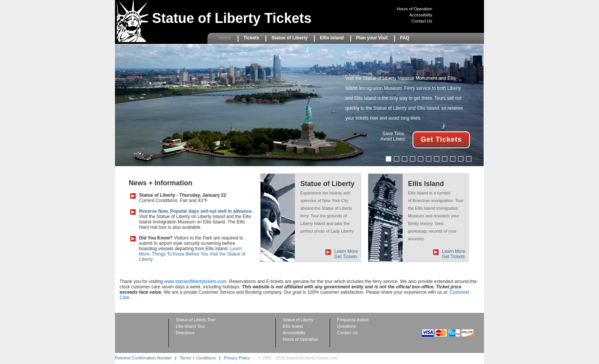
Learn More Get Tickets (346, 254)
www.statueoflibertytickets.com (195, 281)
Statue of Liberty (289, 38)
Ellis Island (332, 38)
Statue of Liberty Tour (196, 320)
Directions (185, 333)
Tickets (251, 38)
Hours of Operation (415, 9)
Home (225, 38)
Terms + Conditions (198, 358)
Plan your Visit (372, 38)
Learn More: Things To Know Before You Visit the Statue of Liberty (192, 254)
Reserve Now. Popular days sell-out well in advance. (196, 211)
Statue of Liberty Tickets (232, 18)
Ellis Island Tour (190, 326)
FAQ (405, 38)
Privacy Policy (237, 358)
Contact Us (422, 21)
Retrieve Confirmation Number (143, 358)
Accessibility (421, 15)
